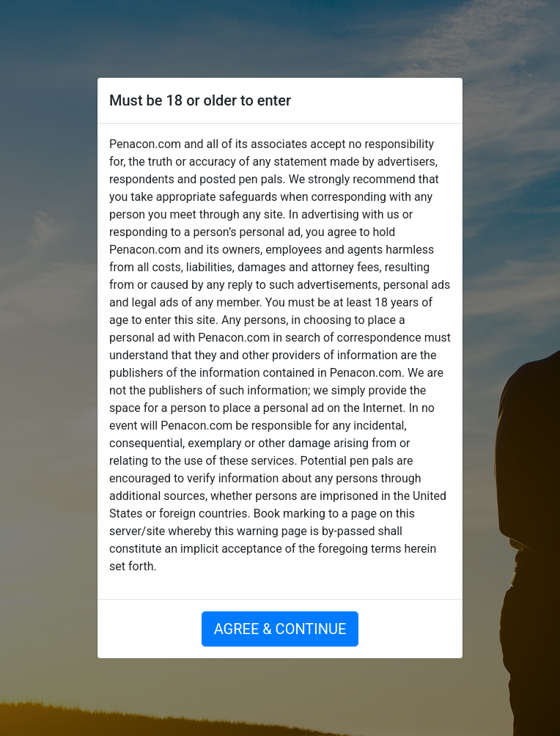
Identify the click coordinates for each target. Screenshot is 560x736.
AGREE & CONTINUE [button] (280, 629)
